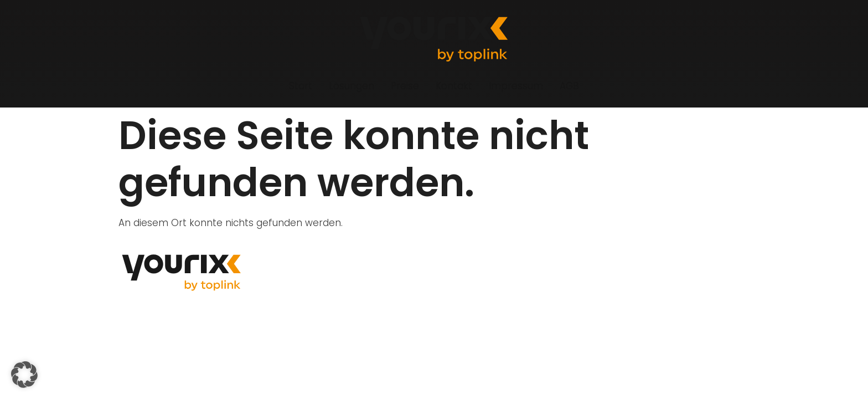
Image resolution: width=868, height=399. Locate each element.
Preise (405, 86)
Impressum (516, 86)
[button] (24, 375)
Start (301, 86)
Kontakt (454, 86)
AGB (569, 86)
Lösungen (352, 86)
